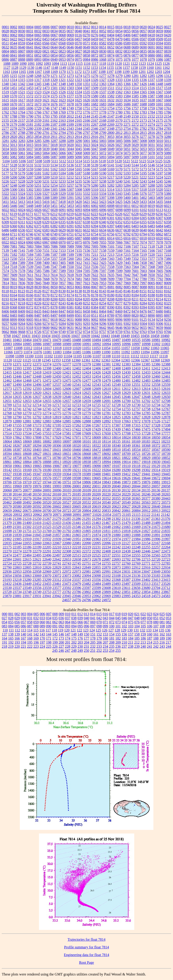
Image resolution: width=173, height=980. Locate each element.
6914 (111, 238)
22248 (136, 547)
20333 (77, 498)
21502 (27, 527)
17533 (17, 433)
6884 (62, 238)
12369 (165, 360)
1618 (30, 100)
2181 (30, 125)
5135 (62, 165)
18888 (47, 462)
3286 (46, 141)
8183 (127, 295)
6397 (111, 226)
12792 (37, 417)
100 (112, 626)
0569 (70, 43)
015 (99, 614)
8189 (159, 295)
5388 (46, 198)
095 (80, 626)
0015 (111, 27)
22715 (146, 559)
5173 (143, 169)
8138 (78, 291)
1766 (38, 112)
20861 (126, 511)
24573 (156, 596)
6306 (151, 218)
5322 (5, 194)
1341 (14, 84)
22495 (37, 555)
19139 (166, 466)
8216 (5, 303)
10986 (37, 344)
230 (80, 646)
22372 (86, 551)
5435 (159, 202)
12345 (46, 360)
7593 (70, 271)
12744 (37, 409)
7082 (22, 246)
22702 (126, 559)
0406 (127, 35)
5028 (127, 145)
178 (93, 638)
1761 (168, 108)
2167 (95, 120)
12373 (37, 364)
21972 (106, 539)
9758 (111, 332)
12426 (96, 372)
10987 (47, 344)
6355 (143, 222)
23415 (166, 580)
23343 (86, 580)
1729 (38, 108)
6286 (86, 218)
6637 (119, 230)
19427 (136, 474)
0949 (54, 59)
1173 (86, 72)
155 (118, 634)
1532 (70, 92)
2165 (78, 120)
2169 (111, 120)
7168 (168, 250)
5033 (168, 145)
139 (17, 634)
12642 (86, 397)
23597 (86, 588)
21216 (27, 519)
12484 (156, 381)
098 (99, 626)
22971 (57, 571)
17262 (77, 425)
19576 (47, 478)
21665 (126, 527)
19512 (27, 478)
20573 (166, 502)
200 (61, 642)
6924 (22, 242)
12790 (17, 417)
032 (36, 618)
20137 (166, 490)
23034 (136, 571)
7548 (62, 267)
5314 (111, 190)
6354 (135, 222)
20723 (67, 511)
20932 (18, 515)
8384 (95, 307)
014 (93, 614)
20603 (67, 506)
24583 (166, 596)
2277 (5, 129)
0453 (46, 39)
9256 (168, 320)
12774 (47, 413)
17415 (67, 429)
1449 (168, 84)
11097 (165, 352)
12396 (37, 368)
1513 (127, 88)
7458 (143, 263)
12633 (166, 393)
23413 (156, 580)
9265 (30, 324)
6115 (167, 210)
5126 (167, 161)
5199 (5, 177)
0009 (62, 27)
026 (168, 614)
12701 (136, 401)
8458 (86, 311)
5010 (159, 141)
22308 (67, 551)
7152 (54, 250)
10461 (7, 340)
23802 (86, 592)
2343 (70, 129)
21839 (17, 535)
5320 (159, 190)
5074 (119, 153)
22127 (126, 543)
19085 (87, 466)
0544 (14, 43)
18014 (116, 437)
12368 (155, 360)
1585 (135, 96)
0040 (78, 31)
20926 (8, 515)
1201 (142, 72)
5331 (78, 194)
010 (68, 614)
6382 (54, 226)
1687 (135, 104)
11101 (39, 356)
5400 (127, 198)
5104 (6, 161)
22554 (126, 555)
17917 (47, 437)
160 (150, 634)
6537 (30, 230)
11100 (29, 356)
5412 (14, 202)
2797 (86, 133)
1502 (62, 88)
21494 (166, 523)
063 (61, 622)
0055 (127, 31)
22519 (86, 555)
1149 (63, 68)
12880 (17, 421)
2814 (135, 133)
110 (5, 630)
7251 (22, 259)
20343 (96, 498)
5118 (102, 161)
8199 (46, 299)
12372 (27, 364)
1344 (30, 84)
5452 (62, 206)
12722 (67, 405)
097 (93, 626)
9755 (95, 332)
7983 (135, 283)
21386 (17, 523)
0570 (78, 43)
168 (30, 638)
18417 (47, 450)
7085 (46, 246)
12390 (7, 368)
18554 (136, 450)
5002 (95, 141)
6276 (5, 218)
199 (55, 642)
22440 (136, 551)
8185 (143, 295)
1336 (143, 80)
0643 (46, 47)
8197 (30, 299)
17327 (146, 425)
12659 (86, 401)
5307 (70, 190)
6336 (70, 222)
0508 (151, 39)
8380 (62, 307)
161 (156, 634)
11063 (155, 348)
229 (74, 646)
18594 (7, 454)
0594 (159, 43)
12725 (96, 405)
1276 (95, 76)
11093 (135, 352)
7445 (127, 263)
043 (105, 618)
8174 (70, 295)
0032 (38, 31)
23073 (67, 576)
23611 (126, 588)
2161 (46, 120)
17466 (136, 429)
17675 (116, 433)
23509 (136, 584)
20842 (116, 511)
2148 (119, 116)
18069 (27, 441)
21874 (96, 535)
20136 (156, 490)
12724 (86, 405)
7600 (127, 271)
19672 (156, 478)
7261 (78, 259)
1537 (103, 92)
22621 (37, 559)
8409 (22, 311)
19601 (86, 478)
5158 (22, 169)
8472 (127, 311)
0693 (168, 47)
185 (137, 638)
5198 (168, 173)
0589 (127, 43)
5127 (5, 165)
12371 (17, 364)
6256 (159, 214)
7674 (70, 279)
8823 (143, 315)
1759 (151, 108)
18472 (96, 450)
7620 (86, 275)
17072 (136, 421)
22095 (96, 543)
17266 (86, 425)
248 (74, 651)
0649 (86, 47)
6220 (78, 214)
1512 (119, 88)
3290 (78, 141)
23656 (136, 588)
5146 (151, 165)
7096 (103, 246)
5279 (86, 185)
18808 (86, 458)
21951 (77, 539)
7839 (30, 283)
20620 (106, 506)
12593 (37, 389)
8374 (38, 307)
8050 (54, 287)
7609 (14, 275)
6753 (86, 234)
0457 (78, 39)
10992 (97, 344)
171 (49, 638)
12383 (126, 364)
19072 (67, 466)
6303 (127, 218)
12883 (47, 421)
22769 (136, 563)
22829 (57, 567)
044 (112, 618)
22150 (136, 543)
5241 (127, 181)
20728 (77, 511)
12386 (156, 364)
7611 (30, 275)
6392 (78, 226)
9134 (151, 320)
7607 (5, 275)
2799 (103, 133)
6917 (135, 238)
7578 (22, 271)
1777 (95, 112)
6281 (46, 218)
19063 (27, 466)
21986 (146, 539)
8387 (103, 307)
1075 (119, 59)
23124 (126, 576)
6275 (167, 214)
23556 (37, 588)
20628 (136, 506)
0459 (95, 39)
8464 (103, 311)
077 (143, 622)
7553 (86, 267)
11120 (8, 360)
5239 (111, 181)
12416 (17, 372)
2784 (159, 129)
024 (156, 614)
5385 (30, 198)
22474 (7, 555)
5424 (111, 202)
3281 (5, 141)
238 (131, 646)
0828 (86, 51)
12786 (156, 413)
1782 (135, 112)
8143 (103, 291)
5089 (70, 157)
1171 (70, 72)
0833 (127, 51)
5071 (95, 153)
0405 (119, 35)
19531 (37, 478)
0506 (135, 39)
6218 (62, 214)
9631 (70, 328)
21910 (27, 539)
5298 (168, 185)
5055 (151, 149)
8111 (168, 287)
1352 (95, 84)
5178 (14, 173)
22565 (156, 555)
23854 (146, 592)
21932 (47, 539)
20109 (87, 490)
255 (118, 651)
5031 (151, 145)
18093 (57, 441)
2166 (86, 120)
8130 (62, 291)
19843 (106, 482)
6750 (62, 234)
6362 (30, 226)
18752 (7, 458)
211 (131, 642)
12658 (77, 401)
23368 (116, 580)
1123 (142, 64)
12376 (57, 364)
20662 (17, 511)
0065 (38, 35)
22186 (27, 547)
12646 (126, 397)
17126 (156, 421)
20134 (136, 490)
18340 (116, 446)
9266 (38, 324)
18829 (146, 458)
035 (55, 618)
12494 (27, 385)
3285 (38, 141)
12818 (47, 417)
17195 (57, 425)
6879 (30, 238)
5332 (86, 194)
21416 (37, 523)
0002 (14, 27)
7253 (38, 259)
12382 (116, 364)
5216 (103, 177)
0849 (22, 55)
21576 (96, 527)
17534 (27, 433)
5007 (135, 141)
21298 (106, 519)
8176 (86, 295)
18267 (17, 446)
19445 (166, 474)
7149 (30, 250)
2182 (38, 125)
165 (11, 638)
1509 (95, 88)
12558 (156, 385)
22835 (67, 567)
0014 (103, 27)
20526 (57, 502)
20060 (7, 490)
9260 (14, 324)
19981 (47, 486)
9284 (62, 324)
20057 (156, 486)
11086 (86, 352)
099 (105, 626)
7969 (127, 283)
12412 (156, 368)
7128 (159, 246)
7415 (86, 263)
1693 (5, 108)
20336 (86, 498)
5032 (159, 145)
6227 (127, 214)
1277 (103, 76)
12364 (116, 360)
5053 (143, 149)
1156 (118, 68)
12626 (96, 393)
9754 (86, 332)
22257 (156, 547)
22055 (27, 543)
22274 (17, 551)
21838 (7, 535)
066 (80, 622)
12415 (7, 372)
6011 (127, 206)
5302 (30, 190)
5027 (119, 145)
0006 (46, 27)
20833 (106, 511)
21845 (37, 535)
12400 (57, 368)
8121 (14, 291)
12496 (37, 385)
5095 (119, 157)
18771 (47, 458)
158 (137, 634)
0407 (135, 35)
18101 (87, 441)
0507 (143, 39)
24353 (136, 596)
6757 (119, 234)
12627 (106, 393)
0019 (135, 27)
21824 (136, 531)
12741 (17, 409)
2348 (111, 129)
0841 (14, 55)
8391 (119, 307)
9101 (135, 320)
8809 (127, 315)
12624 (77, 393)
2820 (14, 137)
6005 (103, 206)
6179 (46, 214)
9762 (135, 332)
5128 (14, 165)
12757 (136, 409)
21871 (86, 535)
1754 (111, 108)
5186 (70, 173)
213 (143, 642)
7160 (119, 250)
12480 (116, 381)
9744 (54, 332)
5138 (86, 165)
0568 (62, 43)
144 (49, 634)
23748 (27, 592)
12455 (106, 376)
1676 (54, 104)
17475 (146, 429)
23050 (166, 571)
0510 (168, 39)
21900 (166, 535)
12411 (146, 368)
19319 (166, 470)
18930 (77, 462)
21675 (156, 527)
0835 (143, 51)
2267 (95, 125)
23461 (57, 584)
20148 (27, 494)
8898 (5, 320)
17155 (17, 425)
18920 (67, 462)
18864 (27, 462)
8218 (22, 303)
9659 (159, 328)
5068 (78, 153)
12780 (96, 413)
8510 (86, 315)
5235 (78, 181)
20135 (146, 490)
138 (11, 634)
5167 (95, 169)
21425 (47, 523)
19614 (106, 478)
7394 (30, 263)
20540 (106, 502)
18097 (67, 441)
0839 (168, 51)
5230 (38, 181)
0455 (62, 39)
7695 (95, 279)
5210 (54, 177)
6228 (135, 214)
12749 (77, 409)
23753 (47, 592)
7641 (119, 275)
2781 (135, 129)
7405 (62, 263)
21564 (86, 527)
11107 (97, 356)
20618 (86, 506)
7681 (78, 279)
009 (61, 614)
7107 (135, 246)
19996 (67, 486)
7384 (14, 263)
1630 (95, 100)
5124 (151, 161)
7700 (119, 279)
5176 (168, 169)
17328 (156, 425)
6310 (14, 222)
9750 (70, 332)
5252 (46, 185)
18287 (27, 446)
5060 (14, 153)
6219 (70, 214)
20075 (17, 490)
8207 (103, 299)
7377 (151, 259)
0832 (119, 51)
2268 (103, 125)
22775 (156, 563)
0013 (95, 27)
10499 (126, 340)
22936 (7, 571)
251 (93, 651)
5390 (62, 198)
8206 (95, 299)
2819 (5, 137)
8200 (54, 299)
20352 (106, 498)
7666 (38, 279)
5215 (95, 177)
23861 (156, 592)
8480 (159, 311)
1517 (159, 88)
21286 (77, 519)
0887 (14, 59)
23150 (146, 576)
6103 (152, 210)
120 (67, 630)
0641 (30, 47)
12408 (116, 368)
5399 (119, 198)
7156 (86, 250)
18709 (126, 454)
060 (42, 622)
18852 (166, 458)
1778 (103, 112)
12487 (7, 385)
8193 (5, 299)
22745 (77, 563)
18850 (156, 458)
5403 (151, 198)
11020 (77, 348)
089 (42, 626)
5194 (135, 173)
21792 (67, 531)
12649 (156, 397)
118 (54, 630)
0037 (70, 31)
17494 (166, 429)
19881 (156, 482)
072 (112, 622)
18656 (77, 454)
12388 (166, 364)
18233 (166, 441)
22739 (47, 563)
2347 (103, 129)
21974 (116, 539)
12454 (96, 376)
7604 (151, 271)
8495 (46, 315)
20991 (77, 515)
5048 (103, 149)
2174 (151, 120)
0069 (70, 35)
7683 (86, 279)
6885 (70, 238)
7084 (38, 246)
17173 (37, 425)
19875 (136, 482)
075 (131, 622)
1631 (103, 100)
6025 (30, 210)
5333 (95, 194)
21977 (126, 539)
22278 (27, 551)
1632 (111, 100)
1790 (30, 116)
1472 (38, 88)
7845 (38, 283)
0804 (5, 51)
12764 (156, 409)
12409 (126, 368)
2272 (135, 125)
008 (55, 614)
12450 (57, 376)
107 (156, 626)
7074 (143, 242)
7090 (79, 246)
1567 (159, 92)
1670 (14, 104)
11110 (116, 356)
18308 (67, 446)
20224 (116, 494)
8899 (14, 320)
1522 (30, 92)
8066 (87, 287)
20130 (116, 490)
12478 (96, 381)
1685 (119, 104)
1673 (38, 104)
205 (93, 642)
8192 (168, 295)
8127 (46, 291)
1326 (95, 80)
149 (80, 634)
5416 (46, 202)
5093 (103, 157)
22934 (166, 567)
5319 (151, 190)
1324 (86, 80)
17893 (27, 437)
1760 (159, 108)
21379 (7, 523)
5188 (86, 173)
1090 (23, 64)
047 (131, 618)
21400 (27, 523)
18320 (77, 446)
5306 (62, 190)
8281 (135, 303)
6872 (168, 234)
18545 (126, 450)
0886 (5, 59)
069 (93, 622)
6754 (95, 234)
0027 (168, 27)
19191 (57, 470)
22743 (67, 563)
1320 (54, 80)
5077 (143, 153)
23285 (37, 580)
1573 (38, 96)
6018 (143, 206)
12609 (96, 389)
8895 (159, 315)
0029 (14, 31)
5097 (127, 157)
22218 (77, 547)
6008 (111, 206)
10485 (67, 340)
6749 (54, 234)
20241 (136, 494)
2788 (22, 133)
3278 (151, 137)
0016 (119, 27)
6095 (95, 210)
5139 (95, 165)
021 (137, 614)
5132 (38, 165)
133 (149, 630)
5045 (78, 149)
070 (99, 622)
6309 (5, 222)
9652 (135, 328)
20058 (166, 486)
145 (55, 634)
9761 (127, 332)
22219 (86, 547)
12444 (166, 372)
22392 (96, 551)
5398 (111, 198)
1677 (62, 104)
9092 (95, 320)
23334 (67, 580)
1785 (159, 112)
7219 (143, 255)
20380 (156, 498)
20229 (126, 494)
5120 (118, 161)
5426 (127, 202)
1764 (22, 112)
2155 (5, 120)
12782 (116, 413)
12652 (17, 401)
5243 (143, 181)
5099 (135, 157)
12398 (47, 368)
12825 (116, 417)
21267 (47, 519)
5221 (135, 177)
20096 (57, 490)
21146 (7, 519)
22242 (116, 547)
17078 (146, 421)
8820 (135, 315)
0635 (14, 47)
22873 (116, 567)
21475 (116, 523)
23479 (77, 584)
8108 (160, 287)
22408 (106, 551)
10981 (156, 340)
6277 (14, 218)
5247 (5, 185)
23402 (146, 580)
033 (42, 618)
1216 (22, 76)
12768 (7, 413)
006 (42, 614)
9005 (30, 320)
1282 (143, 76)
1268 (38, 76)
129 (124, 630)
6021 (168, 206)
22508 (67, 555)
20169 (57, 494)
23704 (156, 588)
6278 (22, 218)
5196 (151, 173)
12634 (7, 397)
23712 (166, 588)
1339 (168, 80)
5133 (46, 165)
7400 (46, 263)
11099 (19, 356)
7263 (95, 259)
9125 (143, 320)
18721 (136, 454)
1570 (14, 96)
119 (60, 630)
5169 (111, 169)
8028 (30, 287)
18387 (17, 450)
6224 (102, 214)
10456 (145, 336)
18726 (146, 454)
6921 (168, 238)
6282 (54, 218)
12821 (77, 417)
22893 (126, 567)
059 (36, 622)
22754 (96, 563)
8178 (95, 295)
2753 (119, 129)
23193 (7, 580)
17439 (116, 429)
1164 (14, 72)
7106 (127, 246)
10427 (16, 336)
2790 (38, 133)
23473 (67, 584)
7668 (46, 279)
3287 (54, 141)
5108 (39, 161)
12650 (166, 397)
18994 (106, 462)
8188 (151, 295)
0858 (86, 55)
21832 (156, 531)
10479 (57, 340)
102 (124, 626)
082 (168, 622)
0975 (78, 59)
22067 (57, 543)
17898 (37, 437)
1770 (70, 112)
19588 (67, 478)
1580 (95, 96)
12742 (27, 409)
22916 (146, 567)
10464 (27, 340)
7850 (54, 283)
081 (162, 622)
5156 (5, 169)
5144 (135, 165)
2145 (95, 116)
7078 (159, 242)
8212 (143, 299)
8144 (111, 291)
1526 (62, 92)
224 (42, 646)
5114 (78, 161)
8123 (22, 291)
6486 (5, 230)
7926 (95, 283)
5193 (127, 173)
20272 (17, 498)
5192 (119, 173)
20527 (67, 502)
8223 (30, 303)
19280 (116, 470)
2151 (143, 116)
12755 (126, 409)
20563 (146, 502)
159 (143, 634)
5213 (78, 177)
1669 (5, 104)
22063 (47, 543)
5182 (46, 173)
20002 (86, 486)
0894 (46, 59)
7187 (54, 255)
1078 (143, 59)
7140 (14, 250)
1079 (151, 59)
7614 (54, 275)
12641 (77, 397)
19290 (126, 470)
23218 (17, 580)
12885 (67, 421)
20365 (136, 498)
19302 (146, 470)
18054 (166, 437)
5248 (14, 185)
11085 (77, 352)
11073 (18, 352)
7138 (167, 246)
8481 (168, 311)
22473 (166, 551)
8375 (46, 307)
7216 (135, 255)
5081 (5, 157)
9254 (159, 320)
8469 (119, 311)
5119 (110, 161)
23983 (116, 596)
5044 (70, 149)
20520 (47, 502)
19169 (27, 470)
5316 (127, 190)
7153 (62, 250)
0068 (62, 35)
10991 (87, 344)
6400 (119, 226)
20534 (96, 502)
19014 (126, 462)
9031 (70, 320)
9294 (95, 324)
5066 (62, 153)
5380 (168, 194)
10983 (7, 344)
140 (23, 634)
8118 (5, 291)
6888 (86, 238)
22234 (106, 547)
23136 (136, 576)
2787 (14, 133)
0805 (14, 51)
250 (86, 651)
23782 (67, 592)
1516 (151, 88)
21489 (156, 523)
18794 (67, 458)
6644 (5, 234)
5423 (103, 202)
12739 (7, 409)
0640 (22, 47)
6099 (127, 210)
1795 (54, 116)
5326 (38, 194)
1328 (111, 80)
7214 (119, 255)
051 (156, 618)
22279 (37, 551)
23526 (166, 584)
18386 (7, 450)
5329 (62, 194)
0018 (127, 27)
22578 (166, 555)
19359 (57, 474)
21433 (57, 523)
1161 (158, 68)
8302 (159, 303)
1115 (79, 64)
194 (23, 642)
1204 (166, 72)
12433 (146, 372)
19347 (37, 474)
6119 (13, 214)
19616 (116, 478)
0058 (151, 31)
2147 (111, 116)
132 (143, 630)
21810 (96, 531)
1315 (22, 80)
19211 (76, 470)
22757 (116, 563)
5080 (168, 153)
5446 (14, 206)
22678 (96, 559)
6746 (30, 234)
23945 (67, 596)
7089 (71, 246)
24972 (106, 600)
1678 (70, 104)
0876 (127, 55)
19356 (47, 474)
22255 (146, 547)
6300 (103, 218)
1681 (86, 104)
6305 (143, 218)
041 (93, 618)
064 (68, 622)
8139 (86, 291)
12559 (166, 385)
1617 (22, 100)
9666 (14, 332)
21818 (126, 531)
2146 (103, 116)
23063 (27, 576)
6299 (95, 218)
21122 (146, 515)
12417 (27, 372)
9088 (78, 320)
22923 (156, 567)
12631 (146, 393)
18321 (86, 446)
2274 (151, 125)
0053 (111, 31)
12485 (166, 381)
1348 (62, 84)
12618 (17, 393)
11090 (106, 352)
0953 (62, 59)
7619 (78, 275)
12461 (166, 376)
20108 (77, 490)
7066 (119, 242)
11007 (8, 348)
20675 (27, 511)
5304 (46, 190)
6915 (119, 238)
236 (118, 646)
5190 (103, 173)
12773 (37, 413)
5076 (135, 153)
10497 (116, 340)
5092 (95, 157)
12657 (67, 401)
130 (130, 630)
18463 (86, 450)
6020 (159, 206)
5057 (168, 149)
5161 (46, 169)
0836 (151, 51)
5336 (111, 194)
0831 (111, 51)
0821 (46, 51)
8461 (95, 311)
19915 (166, 482)
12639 (57, 397)
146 (61, 634)
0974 (70, 59)
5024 (95, 145)
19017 (136, 462)
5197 (159, 173)
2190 (78, 125)
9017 (46, 320)
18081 (37, 441)
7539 (30, 267)
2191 (86, 125)
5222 (143, 177)
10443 (105, 336)
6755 (103, 234)
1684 (111, 104)
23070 (47, 576)
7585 (38, 271)
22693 (116, 559)
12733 (146, 405)
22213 (67, 547)
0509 (159, 39)
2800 (111, 133)
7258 (62, 259)
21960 (86, 539)
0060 (168, 31)
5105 (14, 161)
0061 (5, 35)
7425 (103, 263)
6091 (62, 210)
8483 (14, 315)
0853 (46, 55)
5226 (5, 181)
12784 (136, 413)
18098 (77, 441)
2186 (46, 125)
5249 (22, 185)
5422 (95, 202)
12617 (7, 393)
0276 (95, 35)
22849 (86, 567)
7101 (111, 246)
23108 (116, 576)
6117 (6, 214)
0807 (22, 51)
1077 (135, 59)
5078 (151, 153)
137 (5, 634)
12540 (67, 385)
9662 (5, 332)
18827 (136, 458)
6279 (30, 218)
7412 (78, 263)
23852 (136, 592)
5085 (38, 157)
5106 (22, 161)
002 (17, 614)
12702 (146, 401)
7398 (38, 263)
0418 (151, 35)
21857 (57, 535)
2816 (151, 133)
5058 (5, 153)
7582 (30, 271)
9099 (127, 320)
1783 (143, 112)
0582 (103, 43)
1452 (22, 88)
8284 (143, 303)
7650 (151, 275)
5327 (46, 194)
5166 (86, 169)
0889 (30, 59)
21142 (165, 515)
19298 (136, 470)
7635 (111, 275)
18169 (136, 441)
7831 (14, 283)
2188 (62, 125)
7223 (5, 259)
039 (80, 618)
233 (99, 646)
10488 (77, 340)
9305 (151, 324)
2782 (143, 129)
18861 (7, 462)
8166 (30, 295)
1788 (14, 116)
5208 (38, 177)
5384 (22, 198)
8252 (86, 303)
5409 (159, 198)
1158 (134, 68)
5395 (86, 198)
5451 (54, 206)
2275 (159, 125)
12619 (27, 393)
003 (23, 614)
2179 (14, 125)
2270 (119, 125)
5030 (143, 145)
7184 (30, 255)
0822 (54, 51)
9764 (151, 332)
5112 (62, 161)
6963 (38, 242)
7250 (14, 259)
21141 (156, 515)
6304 (135, 218)
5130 (22, 165)
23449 (27, 584)
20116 (106, 490)
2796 (78, 133)
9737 (46, 332)
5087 (54, 157)
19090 (97, 466)
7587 (54, 271)
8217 (14, 303)
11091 (116, 352)
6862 (159, 234)
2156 (14, 120)
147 (68, 634)
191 (5, 642)
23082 (77, 576)
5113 (70, 161)
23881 (17, 596)
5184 (62, 173)
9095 (111, 320)
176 (80, 638)
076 (137, 622)
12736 (166, 405)
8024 (22, 287)
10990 (77, 344)
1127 (7, 68)
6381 (46, 226)
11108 (106, 356)
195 (30, 642)
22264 (166, 547)
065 (74, 622)
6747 (38, 234)
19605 (96, 478)
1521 (22, 92)
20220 (106, 494)
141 (30, 634)
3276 (135, 137)
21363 (156, 519)
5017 (46, 145)
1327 (103, 80)
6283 (62, 218)
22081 (77, 543)
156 (124, 634)
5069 (86, 153)
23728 (7, 592)
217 (168, 642)
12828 (146, 417)
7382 (5, 263)
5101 (151, 157)
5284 (127, 185)
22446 (146, 551)
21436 (67, 523)
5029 (135, 145)
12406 (96, 368)
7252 (30, 259)
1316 (30, 80)
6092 (71, 210)
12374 (47, 364)
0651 (103, 47)
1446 (151, 84)
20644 (166, 506)
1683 (103, 104)
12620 (37, 393)
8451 (78, 311)
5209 (46, 177)
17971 (77, 437)
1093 (47, 64)
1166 (30, 72)
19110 (126, 466)
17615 (96, 433)
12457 (126, 376)
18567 (156, 450)
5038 (38, 149)
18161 (126, 441)
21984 (136, 539)
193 (17, 642)
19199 (67, 470)
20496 (37, 502)
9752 (78, 332)
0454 (54, 39)
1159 (142, 68)
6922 (5, 242)
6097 (111, 210)
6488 (14, 230)
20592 (37, 506)
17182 (47, 425)
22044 (17, 543)
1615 (5, 100)
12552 (146, 385)
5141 (111, 165)
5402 (143, 198)
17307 (116, 425)
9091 (86, 320)
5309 (86, 190)
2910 (46, 137)
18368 (146, 446)
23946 (77, 596)
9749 (62, 332)
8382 (78, 307)
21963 (96, 539)
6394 (95, 226)
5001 (86, 141)
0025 (159, 27)
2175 (159, 120)
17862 (17, 437)
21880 (116, 535)
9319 (38, 328)
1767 (46, 112)
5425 (119, 202)
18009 (96, 437)
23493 (116, 584)
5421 (86, 202)
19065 (37, 466)
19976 (37, 486)
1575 (54, 96)
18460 (77, 450)
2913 (70, 137)
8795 (119, 315)
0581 (95, 43)
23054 (7, 576)
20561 (136, 502)
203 (80, 642)
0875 (119, 55)
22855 (96, 567)
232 (93, 646)
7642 (127, 275)
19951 (7, 486)
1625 (78, 100)
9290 (70, 324)
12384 (136, 364)
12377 (67, 364)
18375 (166, 446)
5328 (54, 194)
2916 (95, 137)
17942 (67, 437)
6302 (119, 218)
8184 (135, 295)
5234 (70, 181)
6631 (78, 230)
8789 (111, 315)
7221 (159, 255)
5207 (30, 177)
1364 (111, 84)
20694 (37, 511)
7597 (103, 271)
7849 (46, 283)
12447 (27, 376)
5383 (14, 198)
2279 (22, 129)
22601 (17, 559)
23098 (96, 576)
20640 (156, 506)
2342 (62, 129)
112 (17, 630)
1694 (14, 108)
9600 (46, 328)
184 (131, 638)
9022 (62, 320)
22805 (27, 567)
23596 (77, 588)
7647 (135, 275)
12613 (136, 389)
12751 (96, 409)
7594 (78, 271)
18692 (106, 454)
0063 (22, 35)
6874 (14, 238)
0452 (38, 39)
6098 (119, 210)
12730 (136, 405)
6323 (30, 222)
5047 (95, 149)
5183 (54, 173)
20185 (77, 494)
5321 (168, 190)
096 (86, 626)
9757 (103, 332)
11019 (67, 348)
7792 (159, 279)
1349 (70, 84)
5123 (143, 161)
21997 (166, 539)
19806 (86, 482)
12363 (106, 360)
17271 (106, 425)
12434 (156, 372)
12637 (37, 397)
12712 (27, 405)
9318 (30, 328)
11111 (125, 356)
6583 (46, 230)
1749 (70, 108)
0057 (143, 31)
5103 (168, 157)
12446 (17, 376)
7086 (54, 246)
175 (74, 638)
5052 (135, 149)
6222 (86, 214)
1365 (119, 84)
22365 (77, 551)
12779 (86, 413)
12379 (86, 364)
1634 (127, 100)
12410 (136, 368)
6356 (151, 222)
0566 (46, 43)
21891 (156, 535)
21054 (107, 515)
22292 (57, 551)
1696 (30, 108)
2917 (103, 137)
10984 (17, 344)
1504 (78, 88)
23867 (166, 592)
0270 (86, 35)
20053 (146, 486)
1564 (135, 92)
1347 (54, 84)
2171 (127, 120)
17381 (37, 429)
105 (143, 626)
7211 (94, 255)
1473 (46, 88)
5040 (54, 149)
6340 (103, 222)
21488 (146, 523)
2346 (95, 129)
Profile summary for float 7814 (86, 947)
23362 (106, 580)
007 (49, 614)
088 (36, 626)
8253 (95, 303)
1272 (62, 76)
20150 (37, 494)
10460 (165, 336)
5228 (22, 181)
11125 (27, 360)
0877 (135, 55)
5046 (86, 149)
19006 (116, 462)
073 (118, 622)
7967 (119, 283)
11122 (17, 360)
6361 (22, 226)
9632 (78, 328)
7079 (168, 242)
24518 (146, 596)
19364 (67, 474)
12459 (146, 376)
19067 (57, 466)
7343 (111, 259)
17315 (136, 425)
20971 (57, 515)
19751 (67, 482)
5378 (159, 194)
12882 (37, 421)
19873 (126, 482)
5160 (38, 169)
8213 (151, 299)
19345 (27, 474)
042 (99, 618)
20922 (166, 511)
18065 (17, 441)
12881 (27, 421)
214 (150, 642)
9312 (5, 328)
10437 (76, 336)
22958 (37, 571)
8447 (62, 311)
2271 (127, 125)
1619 (38, 100)
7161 (127, 250)
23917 (27, 596)
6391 (70, 226)
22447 (156, 551)
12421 (67, 372)
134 (155, 630)
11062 (145, 348)
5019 (62, 145)
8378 (54, 307)
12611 (116, 389)
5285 (135, 185)
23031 (126, 571)
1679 (78, 104)
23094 (86, 576)
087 (30, 626)
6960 (30, 242)
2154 (168, 116)
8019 (14, 287)
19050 (7, 466)
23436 (17, 584)
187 (150, 638)
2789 (30, 133)
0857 (78, 55)
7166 (151, 250)
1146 (39, 68)
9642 (103, 328)
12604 (47, 389)
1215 (14, 76)
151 (93, 634)
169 (36, 638)
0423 (22, 39)
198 (49, 642)
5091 (86, 157)
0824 (70, 51)
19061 (17, 466)
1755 (119, 108)
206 (99, 642)
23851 (126, 592)
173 (61, 638)
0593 (151, 43)
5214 (86, 177)
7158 (103, 250)
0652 (111, 47)
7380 (168, 259)
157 (131, 634)
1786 (168, 112)
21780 (57, 531)
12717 (57, 405)
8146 (127, 291)
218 (5, 646)
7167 (159, 250)
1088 (7, 64)
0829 (95, 51)
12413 (166, 368)
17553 (47, 433)
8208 (111, 299)
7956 (111, 283)
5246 (168, 181)
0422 (14, 39)
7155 (78, 250)
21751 (27, 531)
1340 (5, 84)
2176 (168, 120)
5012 (5, 145)
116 (42, 630)
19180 (47, 470)
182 (118, 638)
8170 (46, 295)
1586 (143, 96)
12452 (77, 376)
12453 (86, 376)
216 (162, 642)
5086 (46, 157)
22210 (57, 547)
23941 (47, 596)
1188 (102, 72)
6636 (111, 230)
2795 (70, 133)
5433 (143, 202)
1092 (39, 64)
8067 (95, 287)
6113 (160, 210)
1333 (119, 80)
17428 (86, 429)
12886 (77, 421)
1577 (70, 96)
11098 (10, 356)
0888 (22, 59)
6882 (46, 238)
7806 (168, 279)
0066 (46, 35)
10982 (166, 340)
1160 (150, 68)
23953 (86, 596)
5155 (168, 165)
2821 (22, 137)
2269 (111, 125)
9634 (86, 328)
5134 (54, 165)
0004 (30, 27)
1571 (22, 96)
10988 (57, 344)
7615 (62, 275)
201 (68, 642)
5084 (30, 157)
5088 (62, 157)
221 (23, 646)
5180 (30, 173)
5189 (95, 173)
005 (36, 614)
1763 (14, 112)
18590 (166, 450)
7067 (127, 242)
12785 (146, 413)
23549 (27, 588)
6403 (135, 226)
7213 (111, 255)
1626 (86, 100)
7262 (86, 259)
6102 (143, 210)
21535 (67, 527)
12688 (96, 401)
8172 (54, 295)
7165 (143, 250)
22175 (7, 547)
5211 (62, 177)
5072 (103, 153)
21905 (17, 539)
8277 (119, 303)
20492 (27, 502)
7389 (22, 263)
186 (143, 638)
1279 (119, 76)
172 (55, 638)
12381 (106, 364)
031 (30, 618)
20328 (57, 498)
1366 (127, 84)
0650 (95, 47)
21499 (7, 527)
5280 (95, 185)
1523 (38, 92)
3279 (159, 137)
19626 (126, 478)
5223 (151, 177)
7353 (143, 259)
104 (137, 626)
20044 (136, 486)
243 (162, 646)
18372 (156, 446)
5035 (14, 149)
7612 (38, 275)
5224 (159, 177)
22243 (126, 547)
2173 (143, 120)
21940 (67, 539)
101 (118, 626)
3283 (22, 141)
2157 (22, 120)
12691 (106, 401)
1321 (62, 80)
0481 (127, 39)
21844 (27, 535)
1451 (14, 88)
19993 (57, 486)
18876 (37, 462)
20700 (47, 511)
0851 (30, 55)
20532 (86, 502)
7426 (111, 263)
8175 (78, 295)
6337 (78, 222)
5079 (159, 153)
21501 (17, 527)
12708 (166, 401)
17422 (77, 429)
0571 (86, 43)
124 (92, 630)
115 (36, 630)
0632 (5, 47)
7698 (103, 279)
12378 (77, 364)
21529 (57, 527)
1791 (38, 116)
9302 (127, 324)
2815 (143, 133)
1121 (126, 64)
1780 (119, 112)
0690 (143, 47)
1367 (135, 84)
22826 (47, 567)
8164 (14, 295)
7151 (46, 250)
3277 (143, 137)
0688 (127, 47)
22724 (7, 563)
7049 (95, 242)
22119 (116, 543)
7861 (70, 283)
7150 (38, 250)
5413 (22, 202)
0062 (14, 35)
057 (23, 622)
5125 (159, 161)
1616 (14, 100)
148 (74, 634)
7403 (54, 263)
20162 (47, 494)
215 (156, 642)
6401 (127, 226)
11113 (144, 356)
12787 (166, 413)
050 (150, 618)
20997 (87, 515)
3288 (62, 141)
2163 (62, 120)
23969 (106, 596)
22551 (116, 555)
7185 (38, 255)
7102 (119, 246)
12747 (57, 409)
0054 (119, 31)
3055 (127, 137)
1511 (111, 88)
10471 (47, 340)
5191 (111, 173)
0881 (159, 55)
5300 (14, 190)
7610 (22, 275)
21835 (166, 531)
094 (74, 626)
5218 (119, 177)
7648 (143, 275)
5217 (111, 177)
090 (49, 626)
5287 (143, 185)
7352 (135, 259)
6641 (151, 230)
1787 (5, 116)
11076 (38, 352)
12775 (57, 413)
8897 (168, 315)
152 (99, 634)
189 (162, 638)
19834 (96, 482)
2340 (46, 129)
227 (61, 646)
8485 (22, 315)
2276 (168, 125)
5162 (54, 169)
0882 (168, 55)
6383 (62, 226)
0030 (22, 31)
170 (42, 638)
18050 (156, 437)
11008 (18, 348)
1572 (30, 96)
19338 (17, 474)
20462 (7, 502)
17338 (166, 425)
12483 (146, 381)
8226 (38, 303)
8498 (62, 315)
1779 (111, 112)
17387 (47, 429)
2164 (70, 120)
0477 (103, 39)
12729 (126, 405)
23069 (37, 576)
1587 (151, 96)
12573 (7, 389)
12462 (7, 381)
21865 (77, 535)
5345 (127, 194)
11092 (126, 352)
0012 (86, 27)
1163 (6, 72)
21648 (106, 527)
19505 (17, 478)
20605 (77, 506)
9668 (22, 332)
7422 (95, 263)
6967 (46, 242)
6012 (135, 206)
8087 (135, 287)
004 (30, 614)
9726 (38, 332)
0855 (62, 55)
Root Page (86, 963)
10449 (125, 336)
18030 (136, 437)
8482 (5, 315)
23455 (47, 584)
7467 (151, 263)
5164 (70, 169)
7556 (95, 267)
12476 (77, 381)
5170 (119, 169)
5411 (5, 202)
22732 (37, 563)
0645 (62, 47)
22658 (77, 559)
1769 (62, 112)
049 (143, 618)
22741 (57, 563)
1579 (86, 96)
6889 (95, 238)
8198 (38, 299)
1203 (158, 72)
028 (11, 618)
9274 (46, 324)
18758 (17, 458)
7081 (14, 246)
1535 (86, 92)
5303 (38, 190)
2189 (70, 125)
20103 (67, 490)
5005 (119, 141)
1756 (127, 108)
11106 (87, 356)
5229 (30, 181)
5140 (103, 165)
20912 (146, 511)
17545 (37, 433)
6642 (159, 230)
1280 (127, 76)
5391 (70, 198)
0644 (54, 47)
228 (68, 646)
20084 (37, 490)
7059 (111, 242)
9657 (151, 328)
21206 (17, 519)
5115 (86, 161)
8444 (54, 311)
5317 (135, 190)
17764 (156, 433)
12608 (86, 389)
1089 (15, 64)
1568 (168, 92)
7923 (86, 283)
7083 (30, 246)
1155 (110, 68)
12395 (27, 368)
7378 (159, 259)
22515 (77, 555)
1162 (166, 68)
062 (55, 622)
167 (23, 638)
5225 (168, 177)
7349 (127, 259)
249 (80, 651)
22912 (136, 567)
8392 (127, 307)
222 (30, 646)
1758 (143, 108)
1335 (135, 80)
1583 (119, 96)
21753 (37, 531)
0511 (5, 43)
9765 (159, 332)
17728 (146, 433)
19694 (166, 478)
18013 (106, 437)
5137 (78, 165)
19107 (116, 466)
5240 (119, 181)
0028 (5, 31)
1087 (168, 59)
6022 (6, 210)
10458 (155, 336)
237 (124, 646)
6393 (86, 226)
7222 (168, 255)
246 (61, 651)
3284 (30, 141)
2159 (38, 120)
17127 (166, 421)
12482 (136, 381)
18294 (37, 446)
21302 (116, 519)
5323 (14, 194)
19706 (7, 482)
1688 (143, 104)
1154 (102, 68)
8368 (14, 307)
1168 (46, 72)
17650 (106, 433)
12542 (86, 385)
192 (11, 642)
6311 (22, 222)
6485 (168, 226)
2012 (70, 116)
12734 (156, 405)
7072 (135, 242)
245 (55, 651)
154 (112, 634)
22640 (47, 559)
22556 (146, 555)
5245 (159, 181)
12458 (136, 376)
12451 (67, 376)
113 (24, 630)
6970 (62, 242)
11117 (154, 356)
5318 (143, 190)
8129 (54, 291)
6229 (143, 214)
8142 (95, 291)
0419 (159, 35)
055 (11, 622)
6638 (127, 230)
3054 (119, 137)
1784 (151, 112)
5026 (111, 145)
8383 (86, 307)
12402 (77, 368)
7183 (22, 255)
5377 (151, 194)
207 (105, 642)
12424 (86, 372)
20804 (86, 511)
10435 (56, 336)
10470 (37, 340)
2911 (54, 137)
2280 (30, 129)
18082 (47, 441)
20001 (77, 486)
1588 (159, 96)
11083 (57, 352)
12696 (116, 401)
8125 (30, 291)
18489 (106, 450)
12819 (57, 417)
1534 (78, 92)
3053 (111, 137)
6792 (127, 234)
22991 (106, 571)
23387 (126, 580)
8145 (119, 291)
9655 (143, 328)
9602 (54, 328)
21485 (136, 523)
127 (111, 630)
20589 (27, 506)
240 (143, 646)
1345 (38, 84)
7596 (95, 271)
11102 (49, 356)
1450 (5, 88)
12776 (67, 413)
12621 (47, 393)
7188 (62, 255)
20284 (37, 498)
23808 (96, 592)
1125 (158, 64)
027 (5, 618)
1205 (5, 76)
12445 (7, 376)
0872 (95, 55)
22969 (47, 571)
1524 (46, 92)
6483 (151, 226)
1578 (78, 96)
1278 (111, 76)
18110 (97, 441)
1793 (46, 116)
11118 (163, 356)
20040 (116, 486)
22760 (126, 563)
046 (124, 618)
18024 (126, 437)
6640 (143, 230)
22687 (106, 559)
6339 (95, 222)
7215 (127, 255)
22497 (57, 555)
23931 (37, 596)
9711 (30, 332)
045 (118, 618)
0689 (135, 47)
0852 (38, 55)
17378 (27, 429)
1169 (54, 72)
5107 (30, 161)
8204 (78, 299)
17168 (27, 425)
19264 (106, 470)
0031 (30, 31)
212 (137, 642)
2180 (22, 125)
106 (150, 626)
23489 (106, 584)
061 (49, 622)
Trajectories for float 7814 (86, 939)
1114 (71, 64)
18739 (166, 454)
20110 (97, 490)
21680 (166, 527)
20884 (136, 511)
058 (30, 622)
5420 (78, 202)
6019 (151, 206)
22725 (17, 563)
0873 (103, 55)
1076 (127, 59)
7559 (119, 267)
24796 (86, 600)
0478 (111, 39)
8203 (70, 299)
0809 (30, 51)
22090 (86, 543)
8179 (103, 295)
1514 (135, 88)
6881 (38, 238)
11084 (67, 352)
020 (131, 614)
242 (156, 646)
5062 (30, 153)
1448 (159, 84)
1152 (86, 68)
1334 (127, 80)
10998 (146, 344)
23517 (156, 584)
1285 (151, 76)
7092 (87, 246)
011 (74, 614)
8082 (119, 287)
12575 (17, 389)
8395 (151, 307)
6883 (54, 238)
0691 (151, 47)
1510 (103, 88)
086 (23, 626)
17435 (106, 429)
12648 (146, 397)
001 (11, 614)
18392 (27, 450)
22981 (86, 571)
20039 (106, 486)
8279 (127, 303)
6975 (78, 242)
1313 (5, 80)
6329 (46, 222)
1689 (151, 104)
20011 (96, 486)
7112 (143, 246)
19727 (37, 482)
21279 (57, 519)
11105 (77, 356)
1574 (46, 96)
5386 (38, 198)
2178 (5, 125)
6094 (87, 210)
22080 (67, 543)
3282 (14, 141)
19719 (27, 482)
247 (68, 651)
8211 (135, 299)
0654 (119, 47)
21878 (106, 535)
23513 (146, 584)
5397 (103, 198)
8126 (38, 291)
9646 (119, 328)
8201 (62, 299)
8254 (103, 303)
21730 (17, 531)
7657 (168, 275)
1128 (15, 68)
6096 (103, 210)
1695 (22, 108)
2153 (159, 116)
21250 (37, 519)
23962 (96, 596)
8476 (143, 311)
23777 (57, 592)
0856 (70, 55)
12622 (57, 393)
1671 (22, 104)
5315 (119, 190)
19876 (146, 482)
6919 (151, 238)
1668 (168, 100)
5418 (62, 202)
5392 (78, 198)
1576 (62, 96)
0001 (5, 27)
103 (131, 626)
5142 (119, 165)
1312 (168, 76)
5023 (86, 145)
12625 (86, 393)
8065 (79, 287)
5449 (38, 206)
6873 (5, 238)
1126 (166, 64)
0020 (143, 27)
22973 (77, 571)
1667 (159, 100)
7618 (70, 275)
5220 (127, 177)
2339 (38, 129)
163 (168, 634)
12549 (116, 385)
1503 (70, 88)
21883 (126, 535)
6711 (13, 234)
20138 (7, 494)
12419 (47, 372)
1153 (94, 68)
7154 (70, 250)
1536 (95, 92)
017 (112, 614)
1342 (22, 84)
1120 (118, 64)
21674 (146, 527)
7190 (78, 255)
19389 (86, 474)
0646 (70, 47)
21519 (37, 527)
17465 (126, 429)
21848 (47, 535)
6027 (46, 210)
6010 (119, 206)
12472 (47, 381)
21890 (146, 535)
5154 (159, 165)
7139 (5, 250)
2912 (62, 137)
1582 (111, 96)
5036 (22, 149)
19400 (96, 474)
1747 (54, 108)
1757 (135, 108)
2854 (38, 137)
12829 (156, 417)
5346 (135, 194)
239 (137, 646)
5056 (159, 149)
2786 (5, 133)
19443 (156, 474)
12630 (136, 393)
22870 (106, 567)
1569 (5, 96)
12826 (126, 417)
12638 (47, 397)
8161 (159, 291)
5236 (86, 181)
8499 (70, 315)
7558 (111, 267)
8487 (38, 315)
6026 (38, 210)
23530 (7, 588)
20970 (47, 515)
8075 (103, 287)
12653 (27, 401)
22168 (166, 543)
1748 (62, 108)
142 (36, 634)
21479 (126, 523)
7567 (143, 267)
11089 (96, 352)
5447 (22, 206)
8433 (30, 311)
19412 (126, 474)
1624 (70, 100)
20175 (67, 494)
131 (136, 630)
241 (150, 646)
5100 (143, 157)
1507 (86, 88)
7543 (38, 267)
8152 (151, 291)
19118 (136, 466)
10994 (107, 344)
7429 (119, 263)
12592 (27, 389)
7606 (168, 271)
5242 (135, 181)
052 (162, 618)
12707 (156, 401)
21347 (146, 519)
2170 (119, 120)
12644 (106, 397)
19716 (17, 482)
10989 (67, 344)
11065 (165, 348)
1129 (23, 68)
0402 (103, 35)
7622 (95, 275)
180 (105, 638)
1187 (94, 72)
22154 (146, 543)
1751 (86, 108)
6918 (143, 238)
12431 (136, 372)
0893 (38, 59)
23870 (7, 596)
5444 (168, 202)
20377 (146, 498)
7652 (159, 275)
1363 (103, 84)
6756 (111, 234)
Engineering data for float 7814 (87, 955)
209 (118, 642)
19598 (77, 478)
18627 (37, 454)
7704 (127, 279)
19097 (107, 466)
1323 (78, 80)
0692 (159, 47)
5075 (127, 153)
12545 (106, 385)
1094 (55, 64)
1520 (14, 92)
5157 (14, 169)
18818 (96, 458)
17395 (57, 429)
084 (11, 626)
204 (86, 642)
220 (17, 646)
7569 (159, 267)
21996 (156, 539)
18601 (17, 454)
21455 (86, 523)
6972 (70, 242)
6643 (168, 230)
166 (17, 638)
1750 (78, 108)
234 (105, 646)
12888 (86, 421)
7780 (143, 279)
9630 (62, 328)
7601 (135, 271)
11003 (166, 344)
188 (156, 638)
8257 (111, 303)
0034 (54, 31)
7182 (14, 255)
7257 (54, 259)
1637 (143, 100)
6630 (70, 230)
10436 (66, 336)
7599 (119, 271)
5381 (5, 198)
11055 (116, 348)
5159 (30, 169)
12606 (67, 389)
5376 (143, 194)
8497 (54, 315)
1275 (86, 76)
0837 (159, 51)
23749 (37, 592)
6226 (119, 214)
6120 (21, 214)
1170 (62, 72)
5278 (78, 185)
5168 (103, 169)
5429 (135, 202)
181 (112, 638)
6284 (70, 218)
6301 (111, 218)
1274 (78, 76)
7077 (151, 242)
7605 (159, 271)
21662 (116, 527)
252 (99, 651)
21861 (67, 535)
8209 (119, 299)
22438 (126, 551)
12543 (96, 385)
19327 (7, 474)
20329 (67, 498)
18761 (27, 458)
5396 (95, 198)
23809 (106, 592)
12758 (146, 409)
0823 (62, 51)
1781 (127, 112)
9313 (14, 328)
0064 (30, 35)
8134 (70, 291)
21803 (77, 531)
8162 (168, 291)
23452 (37, 584)
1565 (143, 92)
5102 (159, 157)
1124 (150, 64)
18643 (57, 454)
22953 (17, 571)
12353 (56, 360)
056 (17, 622)
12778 (77, 413)
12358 (66, 360)
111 (11, 630)
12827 (136, 417)
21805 (86, 531)
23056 (17, 576)
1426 (143, 84)
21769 (47, 531)
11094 (145, 352)
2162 (54, 120)
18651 (67, 454)
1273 (70, 76)
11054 (106, 348)
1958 (62, 116)
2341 (54, 129)
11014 (38, 348)
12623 (67, 393)
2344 (78, 129)
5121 (126, 161)
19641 (136, 478)
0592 (143, 43)
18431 (57, 450)
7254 (46, 259)
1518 (168, 88)
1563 (127, 92)
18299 (47, 446)
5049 (111, 149)
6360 (14, 226)
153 (105, 634)
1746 (46, 108)
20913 (156, 511)
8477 (151, 311)
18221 (156, 441)
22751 (86, 563)
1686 (127, 104)
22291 (47, 551)
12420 (57, 372)
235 (112, 646)
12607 (77, 389)
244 (168, 646)
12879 (7, 421)
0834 (135, 51)
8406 (5, 311)
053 (168, 618)
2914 (78, 137)
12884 (57, 421)
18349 (126, 446)
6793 (135, 234)
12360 (76, 360)
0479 (119, 39)
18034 (146, 437)
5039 (46, 149)
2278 (14, 129)
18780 (57, 458)
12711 (17, 405)
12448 (37, 376)
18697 (116, 454)
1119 (110, 64)
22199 (37, 547)
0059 (159, 31)
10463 (17, 340)
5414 (30, 202)
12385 (146, 364)
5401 (135, 198)
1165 (22, 72)
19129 (156, 466)
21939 (57, 539)
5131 (30, 165)
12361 (86, 360)
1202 (150, 72)
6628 (54, 230)
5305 (54, 190)
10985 (27, 344)
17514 (7, 433)
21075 (117, 515)
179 (99, 638)
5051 (127, 149)
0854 (54, 55)
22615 (27, 559)
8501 (78, 315)
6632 (86, 230)
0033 (46, 31)
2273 (143, 125)
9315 (22, 328)
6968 (54, 242)
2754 (127, 129)
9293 (86, 324)
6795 (151, 234)
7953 (103, 283)
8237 (54, 303)
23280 (27, 580)
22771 (146, 563)
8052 (62, 287)
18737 (156, 454)
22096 (106, 543)
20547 (116, 502)
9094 (103, 320)
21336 (136, 519)
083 (5, 626)
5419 (70, 202)
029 (17, 618)
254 (112, 651)
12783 (126, 413)
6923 (14, 242)
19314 (156, 470)
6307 (159, 218)
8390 (111, 307)
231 (86, 646)
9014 (38, 320)
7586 (46, 271)
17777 (166, 433)
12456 (116, 376)
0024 (151, 27)
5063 (38, 153)
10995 (116, 344)
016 (105, 614)
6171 (30, 214)
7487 (159, 263)
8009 (168, 283)
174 (68, 638)
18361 (136, 446)
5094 (111, 157)
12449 (47, 376)
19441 (146, 474)
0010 (70, 27)
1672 (30, 104)
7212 (103, 255)
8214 (159, 299)
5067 (70, 153)
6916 (127, 238)
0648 (78, 47)
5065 (54, 153)
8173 (62, 295)
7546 (46, 267)
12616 (166, 389)
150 (86, 634)
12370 (7, 364)
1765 (30, 112)
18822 (126, 458)
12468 (27, 381)
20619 (96, 506)
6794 (143, 234)
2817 (159, 133)
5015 (30, 145)
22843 (77, 567)
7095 (95, 246)
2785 (168, 129)
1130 (31, 68)
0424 (30, 39)
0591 (135, 43)
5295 (159, 185)
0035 (62, 31)
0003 (22, 27)
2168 (103, 120)
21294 (96, 519)
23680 (146, 588)
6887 (78, 238)
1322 (70, 80)
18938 (86, 462)
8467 (111, 311)
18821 (116, 458)
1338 (159, 80)
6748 (46, 234)
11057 (126, 348)
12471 (37, 381)
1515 (143, 88)
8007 (159, 283)
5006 (127, 141)
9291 (78, 324)
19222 (96, 470)
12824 (106, 417)
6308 (168, 218)
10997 (136, 344)
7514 (5, 267)
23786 (77, 592)
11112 (135, 356)
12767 (166, 409)
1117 (95, 64)
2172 (135, 120)
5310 (95, 190)
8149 (135, 291)
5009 (151, 141)
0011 (78, 27)
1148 (55, 68)
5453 (70, 206)
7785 (151, 279)
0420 (168, 35)
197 (42, 642)
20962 (37, 515)
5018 (54, 145)
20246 (146, 494)
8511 (94, 315)
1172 (78, 72)
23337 (77, 580)
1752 (95, 108)
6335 (62, 222)
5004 (111, 141)
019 (124, 614)
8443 (46, 311)
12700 (126, 401)
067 (86, 622)
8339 (5, 307)
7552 (78, 267)
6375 (38, 226)
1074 (111, 59)
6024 (22, 210)
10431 (26, 336)
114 (30, 630)
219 (11, 646)
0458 (86, 39)
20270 (7, 498)
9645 (111, 328)
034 (49, 618)
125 (98, 630)
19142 (7, 470)
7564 (135, 267)
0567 (54, 43)
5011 (167, 141)
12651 (7, 401)
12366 (136, 360)
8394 (143, 307)
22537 (106, 555)
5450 (46, 206)
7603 (143, 271)
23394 (136, 580)
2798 (95, 133)
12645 (116, 397)
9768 (7, 336)
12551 (136, 385)
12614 (146, 389)
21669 (136, 527)
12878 (166, 417)
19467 (7, 478)
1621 (46, 100)
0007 (54, 27)
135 (162, 630)
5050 (119, 149)
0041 (86, 31)
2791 (46, 133)
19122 (146, 466)
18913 (57, 462)
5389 (54, 198)
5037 (30, 149)
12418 (37, 372)
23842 (116, 592)
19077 (77, 466)
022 (143, 614)
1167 (38, 72)
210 (124, 642)
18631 (47, 454)
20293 (47, 498)
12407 (106, 368)
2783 (151, 129)
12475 (67, 381)
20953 (27, 515)
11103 (58, 356)
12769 (17, 413)
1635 (135, 100)
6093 (79, 210)
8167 (38, 295)
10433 (36, 336)
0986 (95, 59)
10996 (126, 344)
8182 (119, 295)
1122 (134, 64)
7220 (151, 255)
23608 (106, 588)
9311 (167, 324)
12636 (27, 397)
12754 (116, 409)
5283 (119, 185)
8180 (111, 295)
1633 (119, 100)
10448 (115, 336)
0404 (111, 35)
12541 (77, 385)
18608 (27, 454)
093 (68, 626)
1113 (63, 64)
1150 (70, 68)
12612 (126, 389)
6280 (38, 218)
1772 (78, 112)
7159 (111, 250)
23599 (96, 588)
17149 (7, 425)
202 (74, 642)
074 (124, 622)
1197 (110, 72)
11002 (156, 344)
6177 (38, 214)
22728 (27, 563)
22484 (27, 555)
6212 (54, 214)
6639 (135, 230)
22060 (37, 543)
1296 (159, 76)
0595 (168, 43)
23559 (47, 588)
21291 (86, 519)
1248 (30, 76)
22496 (47, 555)
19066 (47, 466)
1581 (103, 96)
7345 (119, 259)
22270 (7, 551)
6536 (22, 230)
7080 (6, 246)
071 (105, 622)
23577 (57, 588)
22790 (7, 567)
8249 (78, 303)
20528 (77, 502)
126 (105, 630)
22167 (156, 543)
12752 (106, 409)
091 (55, 626)
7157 (95, 250)
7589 (62, 271)
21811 (106, 531)
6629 (62, 230)
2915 (86, 137)
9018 (54, 320)
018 (118, 614)
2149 (127, 116)
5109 (47, 161)
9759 (119, 332)
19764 (77, 482)
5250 (30, 185)
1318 (46, 80)
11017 (47, 348)
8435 (38, 311)
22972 (67, 571)
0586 (119, 43)
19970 (27, 486)
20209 (96, 494)
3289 (70, 141)
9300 (111, 324)
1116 (87, 64)
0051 (95, 31)
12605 (57, 389)
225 (49, 646)
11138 (37, 360)
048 (137, 618)
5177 (5, 173)
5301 (22, 190)
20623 (116, 506)
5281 (103, 185)
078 (150, 622)
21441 (77, 523)
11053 (96, 348)
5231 (46, 181)
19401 (106, 474)
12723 (77, 405)
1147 (47, 68)
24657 (67, 600)
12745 (47, 409)
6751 (70, 234)
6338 (86, 222)
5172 (135, 169)
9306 (159, 324)
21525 (47, 527)
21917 (37, 539)
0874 (111, 55)
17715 (136, 433)
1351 (86, 84)
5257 (70, 185)
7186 (46, 255)
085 (17, 626)
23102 (106, 576)
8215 (168, 299)
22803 (17, 567)
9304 (143, 324)
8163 (5, 295)
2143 (78, 116)
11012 (28, 348)
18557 (146, 450)
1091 (31, 64)
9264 (22, 324)
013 (86, 614)
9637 (95, 328)
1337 (151, 80)
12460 (156, 376)
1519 (5, 92)
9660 (168, 328)
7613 (46, 275)
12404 (86, 368)
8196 (22, 299)
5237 (95, 181)
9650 (127, 328)
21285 (67, 519)
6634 (103, 230)
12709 (7, 405)
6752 (78, 234)
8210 (127, 299)
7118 (151, 246)
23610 (116, 588)
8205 (86, 299)
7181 (5, 255)
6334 (54, 222)
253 (105, 651)
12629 (126, 393)
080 (156, 622)
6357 (159, 222)
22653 (67, 559)
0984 (86, 59)
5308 (78, 190)
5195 (143, 173)
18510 (116, 450)
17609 (86, 433)
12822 (86, 417)
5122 (134, 161)
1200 (134, 72)
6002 (95, 206)
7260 (70, 259)
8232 (46, 303)
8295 (151, 303)
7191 (86, 255)
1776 (86, 112)
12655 (47, 401)
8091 (152, 287)
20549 (126, 502)
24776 (77, 600)
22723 (166, 559)
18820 (106, 458)
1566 (151, 92)
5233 (62, 181)
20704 (57, 511)
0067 (54, 35)
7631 (103, 275)
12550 (126, 385)
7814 (5, 283)
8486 (30, 315)
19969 (17, 486)
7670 (54, 279)
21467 (106, 523)
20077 (27, 490)
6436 (143, 226)
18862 (17, 462)
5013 (14, 145)
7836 (22, 283)
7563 (127, 267)
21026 (97, 515)
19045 (166, 462)
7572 (168, 267)
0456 (70, 39)
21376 (166, 519)
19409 (116, 474)
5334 (103, 194)
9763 (143, 332)
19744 (47, 482)
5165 (78, 169)
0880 (151, 55)
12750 (86, 409)
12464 (17, 381)
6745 (22, 234)
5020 (70, 145)
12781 (106, 413)
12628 (116, 393)
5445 (5, 206)
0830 (103, 51)
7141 (22, 250)
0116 (78, 35)
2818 (168, 133)
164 (5, 638)
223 (36, 646)
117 (48, 630)
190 (168, 638)
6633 (95, 230)
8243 (62, 303)
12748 (67, 409)
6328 (38, 222)
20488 (17, 502)
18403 (37, 450)
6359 (5, 226)
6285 (78, 218)
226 (55, 646)
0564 (30, 43)
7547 (54, 267)
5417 (54, 202)
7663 (22, 279)
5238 (103, 181)
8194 (14, 299)
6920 (159, 238)
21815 (116, 531)
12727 (106, 405)
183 (124, 638)
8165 (22, 295)
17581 (67, 433)
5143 (127, 165)
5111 (55, 161)
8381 (70, 307)
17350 (17, 429)
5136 (70, 165)
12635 (17, 397)
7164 (135, 250)
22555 (136, 555)
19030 (156, 462)
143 (42, 634)
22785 (166, 563)
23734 (17, 592)
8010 (6, 287)
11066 (8, 352)
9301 (119, 324)
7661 (14, 279)
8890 (151, 315)
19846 (116, 482)
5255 (62, 185)
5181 (38, 173)
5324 (22, 194)
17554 (57, 433)
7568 (151, 267)
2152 (151, 116)
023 (150, 614)
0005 (38, 27)
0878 (143, 55)
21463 (96, 523)
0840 (5, 55)
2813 (127, 133)
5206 (22, 177)
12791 (27, 417)
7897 (78, 283)
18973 (96, 462)
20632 (146, 506)
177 (86, 638)
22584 (7, 559)
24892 (96, 600)
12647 (136, 397)
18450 (67, 450)
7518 (14, 267)
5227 (14, 181)
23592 (67, 588)
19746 (57, 482)
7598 (111, 271)
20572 (156, 502)
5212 (70, 177)
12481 (126, 381)
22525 (96, 555)
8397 (159, 307)
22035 (7, 543)
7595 (86, 271)
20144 (17, 494)
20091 (47, 490)
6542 (38, 230)
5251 (38, 185)
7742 (135, 279)
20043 (126, 486)
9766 (168, 332)
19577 (57, 478)
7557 (103, 267)
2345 (86, 129)
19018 (146, 462)
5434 (151, 202)
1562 (119, 92)
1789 (22, 116)
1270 (46, 76)
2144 (86, 116)
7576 (14, 271)
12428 (106, 372)
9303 (135, 324)
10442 (96, 336)
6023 (14, 210)
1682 (95, 104)
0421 (5, 39)
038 (74, 618)
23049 (156, 571)
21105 (126, 515)
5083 (22, 157)
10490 (86, 340)
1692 (168, 104)
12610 (106, 389)
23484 (96, 584)
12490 (17, 385)
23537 (17, 588)
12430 (126, 372)
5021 (78, 145)
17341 (7, 429)
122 (80, 630)
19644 (146, 478)
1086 (159, 59)
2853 (30, 137)
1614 (168, 96)
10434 (46, 336)
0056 (135, 31)
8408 (14, 311)
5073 (111, 153)
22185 (17, 547)
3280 (168, 137)
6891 (103, 238)
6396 (103, 226)
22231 (96, 547)
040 (86, 618)
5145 (143, 165)
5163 (62, 169)
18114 (106, 441)
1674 (46, 104)
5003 (103, 141)
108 (162, 626)
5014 (22, 145)
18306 (57, 446)
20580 (17, 506)
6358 (168, 222)
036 (61, 618)
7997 (143, 283)
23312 (57, 580)
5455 (78, 206)
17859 (7, 437)
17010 (116, 421)
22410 (116, 551)
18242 (7, 446)
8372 (30, 307)
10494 (96, 340)
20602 (57, 506)
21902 (7, 539)
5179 (22, 173)
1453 (30, 88)
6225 (111, 214)
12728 (116, 405)
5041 (62, 149)
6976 (86, 242)
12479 (106, 381)
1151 (79, 68)
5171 (127, 169)
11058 (135, 348)
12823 (96, 417)
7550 (70, 267)
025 (162, 614)
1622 (54, 100)
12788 (7, 417)
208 (112, 642)
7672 (62, 279)
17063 (126, 421)
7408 (70, 263)
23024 (116, 571)
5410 (168, 198)
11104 (68, 356)
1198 (118, 72)
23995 (126, 596)
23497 (126, 584)
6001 (86, 206)
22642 (57, 559)
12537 (57, 385)
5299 (5, 190)
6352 (119, 222)
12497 (47, 385)
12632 (156, 393)
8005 (151, 283)
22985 (96, 571)
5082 (14, 157)
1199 (126, 72)
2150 (135, 116)
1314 (14, 80)
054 (5, 622)
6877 (22, 238)
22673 (86, 559)
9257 (5, 324)
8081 (111, 287)
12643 (96, 397)
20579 (7, 506)
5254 (54, 185)
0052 (103, 31)
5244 (151, 181)
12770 (27, 413)
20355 (116, 498)
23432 (7, 584)
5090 (78, 157)
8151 (143, 291)
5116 (94, 161)
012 (80, 614)
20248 (156, 494)
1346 (46, 84)
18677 (96, 454)
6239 (151, 214)
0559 (22, 43)
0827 (78, 51)
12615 (156, 389)
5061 (22, 153)
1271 (54, 76)
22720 (156, 559)
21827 (146, 531)
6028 (54, 210)
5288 (151, 185)
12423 (77, 372)
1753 (103, 108)
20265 (166, 494)
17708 (126, 433)
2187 (54, 125)
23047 (146, 571)
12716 (47, 405)
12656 (57, 401)
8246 (70, 303)
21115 (136, 515)
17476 (156, 429)
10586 (146, 340)
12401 (67, 368)
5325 (30, 194)
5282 (111, 185)
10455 (135, 336)
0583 (111, 43)
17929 (57, 437)
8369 (22, 307)
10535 (136, 340)
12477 (86, 381)
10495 (106, 340)
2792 (54, 133)
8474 (135, 311)
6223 (94, 214)
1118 (103, 64)
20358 (126, 498)
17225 (67, 425)
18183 (146, 441)
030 (23, 618)
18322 (96, 446)
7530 (22, 267)
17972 (86, 437)
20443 (166, 498)
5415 (38, 202)
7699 (111, 279)
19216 (86, 470)
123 (86, 630)
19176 (37, 470)
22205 (47, 547)
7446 (135, 263)
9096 (119, 320)
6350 (111, 222)
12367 (146, 360)
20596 (47, 506)
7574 (5, 271)
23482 (86, 584)
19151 (17, 470)
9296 (103, 324)
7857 (62, 283)
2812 (119, 133)
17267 (96, 425)
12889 (96, 421)
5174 (151, 169)
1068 (103, 59)
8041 (46, 287)
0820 (38, 51)
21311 (126, 519)
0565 (38, 43)
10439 (86, 336)
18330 (106, 446)
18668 (86, 454)
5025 (103, 145)
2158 (30, 120)
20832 (96, 511)
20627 (126, 506)
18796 (77, 458)
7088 (62, 246)
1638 (151, 100)
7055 (103, 242)
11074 (28, 352)
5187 (78, 173)
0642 (38, 47)
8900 (22, 320)
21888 (136, 535)
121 (73, 630)
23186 (166, 576)
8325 (168, 303)
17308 (126, 425)
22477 (17, 555)
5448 (30, 206)
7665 (30, 279)
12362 (96, 360)
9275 (54, 324)
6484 (159, 226)
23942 (57, 596)
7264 (103, 259)
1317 (38, 80)
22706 (136, 559)
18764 (37, 458)
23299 (47, 580)
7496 (168, 263)
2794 (62, 133)
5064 (46, 153)
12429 (116, 372)
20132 (126, 490)
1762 (5, 112)
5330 (70, 194)
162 (162, 634)
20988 (67, 515)
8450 (70, 311)
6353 (127, 222)
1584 (127, 96)
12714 (37, 405)
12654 (37, 401)
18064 (7, 441)
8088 (143, 287)
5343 (119, 194)
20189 (86, 494)
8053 (71, 287)
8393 (135, 307)
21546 (77, 527)
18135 (116, 441)
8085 (127, 287)
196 (36, 642)
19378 (77, 474)
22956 (27, 571)
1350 (78, 84)
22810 (37, 567)
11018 (57, 348)
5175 (159, 169)
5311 (103, 190)
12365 (126, 360)
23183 (156, 576)
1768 (54, 112)
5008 (143, 141)
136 (168, 630)
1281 (135, 76)
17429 (96, 429)
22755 (106, 563)
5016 (38, 145)
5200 (14, 177)
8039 (38, 287)
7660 (5, 279)
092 (61, 626)
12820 (67, 417)
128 (117, 630)
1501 (54, 88)
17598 (77, 433)
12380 (96, 364)
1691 (159, 104)
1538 (111, 92)
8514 (103, 315)
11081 (47, 352)
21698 (7, 531)
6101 (135, 210)
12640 (67, 397)
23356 (96, 580)
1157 (126, 68)
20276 (27, 498)
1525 (54, 92)
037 (68, 618)
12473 (57, 381)
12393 (17, 368)
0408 (143, 35)
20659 (7, 511)
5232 (54, 181)
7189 (70, 255)
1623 (62, 100)
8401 (168, 307)
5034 (5, 149)
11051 (86, 348)
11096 (155, 352)
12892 (106, 421)
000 (5, 614)
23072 (57, 576)
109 (168, 626)
